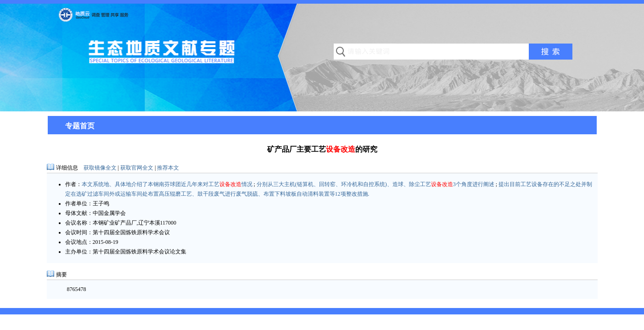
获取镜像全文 (100, 168)
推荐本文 (168, 168)
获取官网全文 (137, 168)
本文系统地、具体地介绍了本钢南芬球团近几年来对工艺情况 (167, 184)
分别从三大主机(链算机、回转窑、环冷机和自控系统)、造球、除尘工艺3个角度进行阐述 (375, 184)
